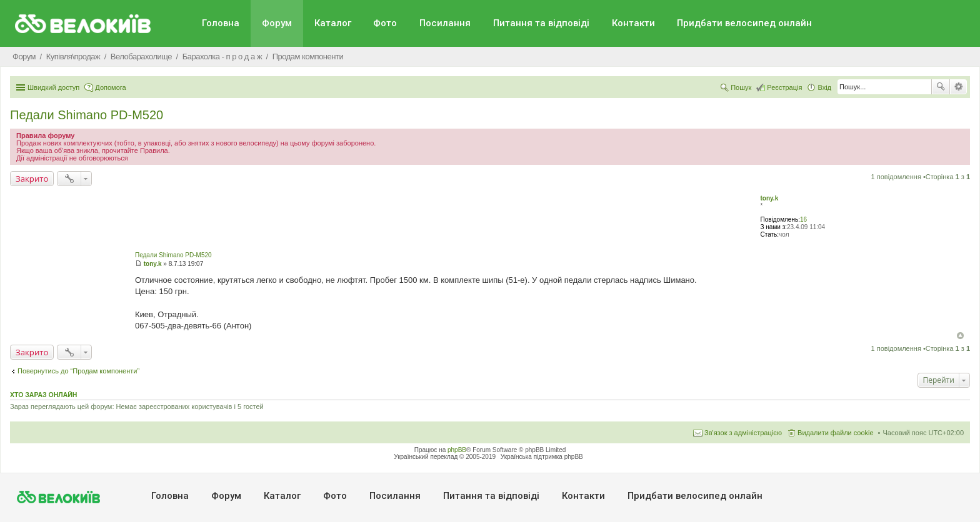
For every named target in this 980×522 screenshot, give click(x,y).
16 (803, 219)
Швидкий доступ (53, 87)
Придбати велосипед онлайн (744, 23)
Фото (385, 23)
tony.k (769, 198)
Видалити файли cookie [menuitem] (836, 433)
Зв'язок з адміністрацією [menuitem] (743, 433)
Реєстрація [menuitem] (784, 87)
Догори (960, 336)
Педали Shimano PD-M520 (87, 115)
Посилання (445, 23)
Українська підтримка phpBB (542, 457)
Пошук (941, 87)
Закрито (32, 179)
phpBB (457, 450)
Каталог (333, 23)
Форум (277, 23)
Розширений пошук (958, 87)
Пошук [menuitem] (741, 87)
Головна (221, 23)
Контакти (633, 23)
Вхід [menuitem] (824, 87)
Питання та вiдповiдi (541, 23)
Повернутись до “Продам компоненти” (78, 371)
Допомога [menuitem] (110, 87)
